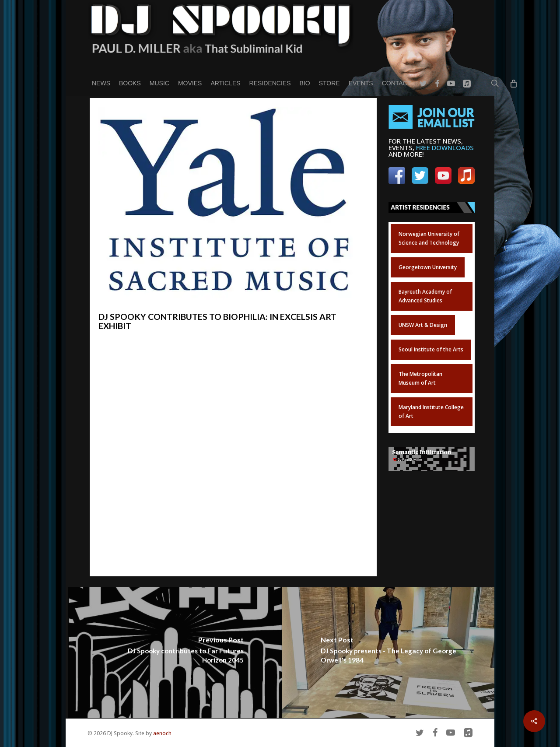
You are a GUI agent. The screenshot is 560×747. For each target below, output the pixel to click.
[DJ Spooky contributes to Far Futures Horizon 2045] (175, 652)
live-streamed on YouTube (279, 494)
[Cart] (513, 83)
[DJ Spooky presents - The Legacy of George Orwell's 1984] (389, 652)
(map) (209, 462)
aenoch (162, 733)
